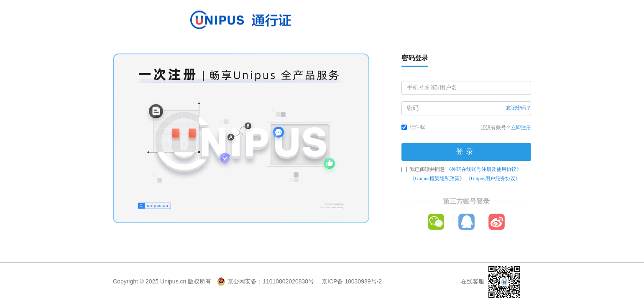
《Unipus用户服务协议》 (493, 179)
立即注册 (521, 128)
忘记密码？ (519, 108)
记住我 (413, 127)
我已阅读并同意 (461, 174)
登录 (466, 152)
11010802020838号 (288, 281)
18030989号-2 (363, 281)
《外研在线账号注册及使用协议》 (484, 169)
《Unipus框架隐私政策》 (437, 179)
